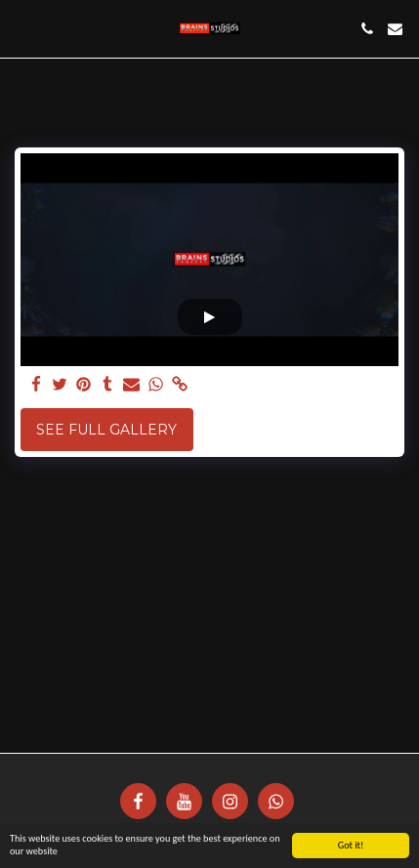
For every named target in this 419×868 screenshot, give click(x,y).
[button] (21, 28)
